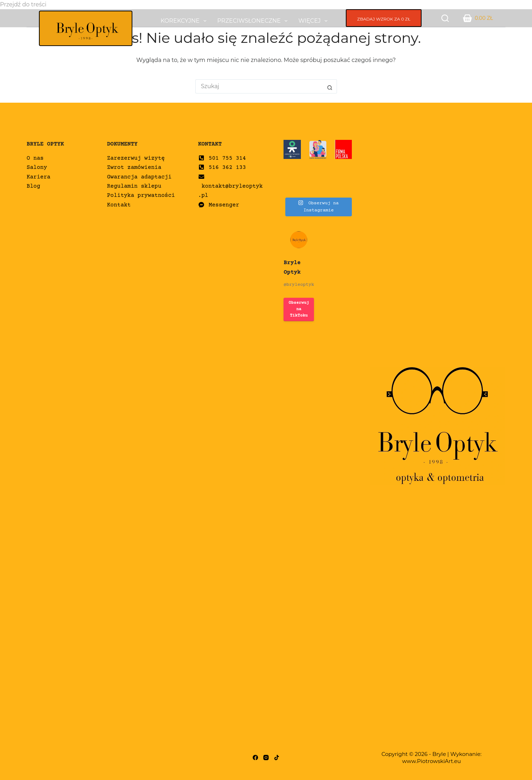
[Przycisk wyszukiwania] (330, 86)
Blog (33, 186)
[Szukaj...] (259, 86)
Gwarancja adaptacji (139, 177)
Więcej (314, 21)
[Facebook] (255, 758)
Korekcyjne (185, 21)
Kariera (38, 177)
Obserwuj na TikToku (299, 309)
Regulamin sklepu (134, 186)
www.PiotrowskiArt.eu (431, 761)
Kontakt (119, 205)
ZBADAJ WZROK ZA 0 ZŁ (384, 19)
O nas (35, 158)
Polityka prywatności (141, 195)
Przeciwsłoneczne (254, 21)
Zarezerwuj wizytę (136, 158)
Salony (37, 167)
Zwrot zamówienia (134, 167)
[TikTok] (277, 758)
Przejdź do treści (23, 4)
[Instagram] (266, 758)
